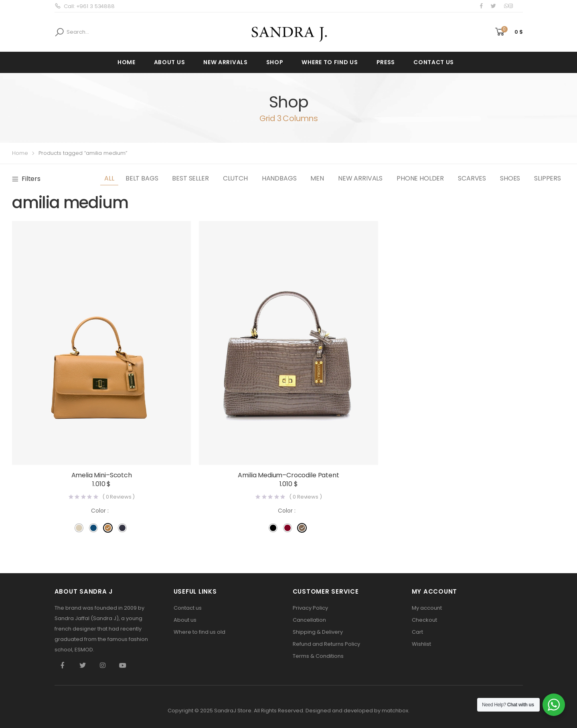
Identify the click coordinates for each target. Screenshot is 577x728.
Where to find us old (199, 632)
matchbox (395, 711)
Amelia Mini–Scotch (102, 475)
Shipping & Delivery (318, 632)
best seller (190, 178)
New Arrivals (225, 62)
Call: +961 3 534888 (85, 6)
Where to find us (330, 62)
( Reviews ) (118, 497)
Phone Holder (420, 178)
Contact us (434, 62)
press (386, 62)
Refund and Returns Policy (326, 644)
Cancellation (309, 620)
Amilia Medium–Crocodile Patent (288, 475)
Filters (31, 179)
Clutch (235, 178)
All (109, 178)
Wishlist (421, 644)
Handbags (279, 178)
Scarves (472, 178)
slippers (548, 178)
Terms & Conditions (318, 656)
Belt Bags (142, 178)
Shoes (510, 178)
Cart (417, 632)
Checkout (424, 620)
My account (427, 608)
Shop (275, 62)
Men (317, 178)
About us (170, 62)
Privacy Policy (310, 608)
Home (127, 62)
